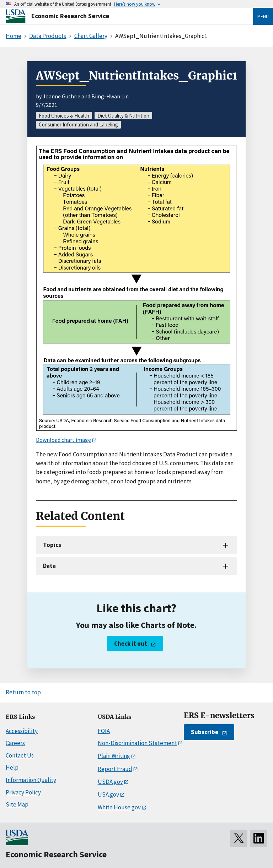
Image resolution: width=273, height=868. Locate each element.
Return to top (23, 692)
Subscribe (205, 732)
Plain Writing (114, 756)
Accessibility (22, 731)
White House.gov (119, 807)
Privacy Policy (23, 792)
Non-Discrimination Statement (137, 743)
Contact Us (20, 755)
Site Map (17, 804)
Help (12, 767)
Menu (263, 16)
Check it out (131, 644)
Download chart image (63, 440)
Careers (15, 743)
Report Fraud (115, 769)
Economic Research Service (70, 16)
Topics (52, 545)
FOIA (104, 731)
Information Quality (31, 780)
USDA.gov (110, 782)
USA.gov (108, 794)
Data (49, 566)
